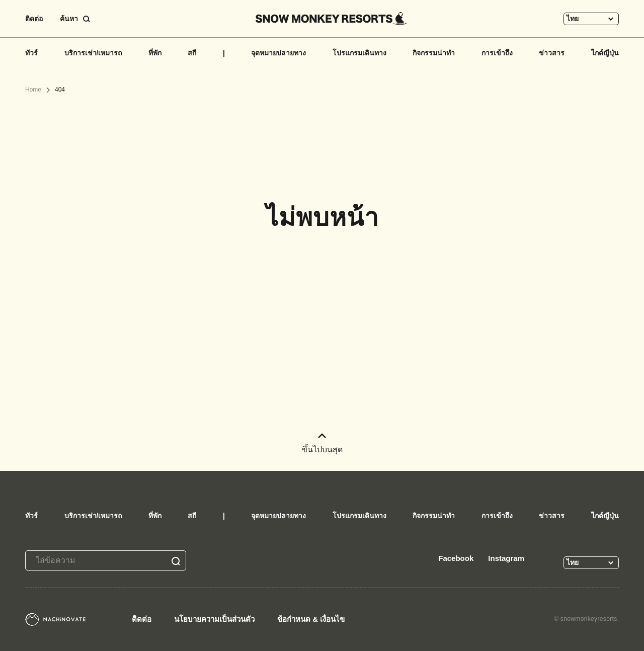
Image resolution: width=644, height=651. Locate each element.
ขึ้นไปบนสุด (322, 443)
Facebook (456, 558)
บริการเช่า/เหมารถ (93, 53)
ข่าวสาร (552, 53)
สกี (192, 53)
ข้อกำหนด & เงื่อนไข (311, 619)
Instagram (506, 558)
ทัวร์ (31, 53)
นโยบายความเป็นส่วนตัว (214, 619)
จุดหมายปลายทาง (278, 53)
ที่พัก (155, 53)
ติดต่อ (34, 19)
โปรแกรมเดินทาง (359, 53)
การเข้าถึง (497, 53)
